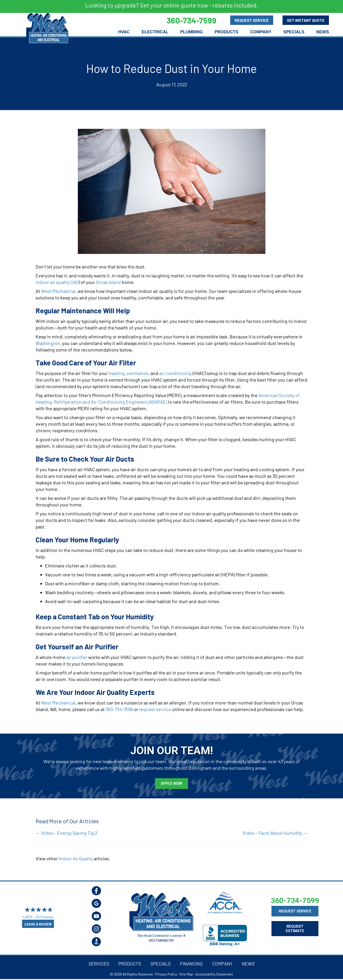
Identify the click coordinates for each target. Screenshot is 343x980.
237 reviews (44, 917)
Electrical (155, 32)
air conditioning (175, 373)
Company (261, 32)
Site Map (186, 974)
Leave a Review (38, 924)
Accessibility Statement (214, 974)
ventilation (138, 373)
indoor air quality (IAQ (57, 282)
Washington (48, 343)
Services (99, 964)
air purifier (77, 657)
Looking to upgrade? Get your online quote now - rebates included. (172, 5)
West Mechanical (58, 291)
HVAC (124, 32)
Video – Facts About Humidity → (275, 833)
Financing (191, 964)
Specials (294, 32)
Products (226, 32)
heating (117, 373)
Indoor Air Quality (76, 858)
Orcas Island (109, 282)
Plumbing (192, 32)
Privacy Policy (166, 974)
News (323, 32)
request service (155, 709)
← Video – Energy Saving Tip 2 (66, 833)
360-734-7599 (119, 709)
